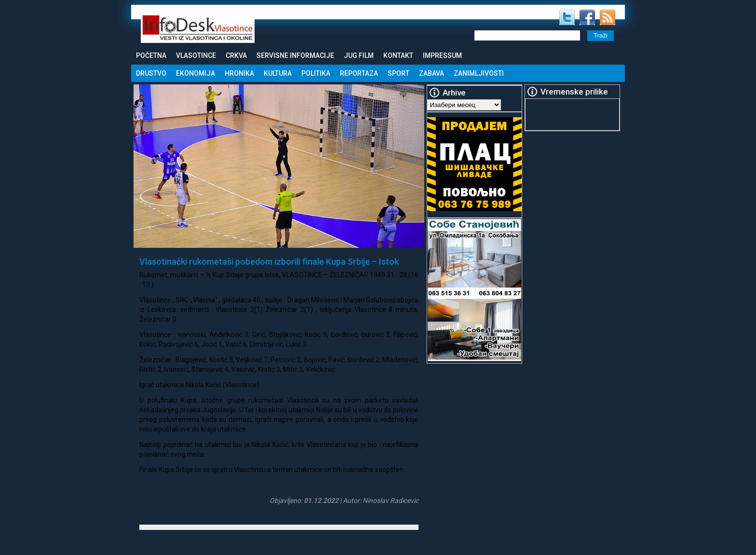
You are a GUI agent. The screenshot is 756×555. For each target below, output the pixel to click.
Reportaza (359, 73)
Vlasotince (196, 55)
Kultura (278, 73)
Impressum (442, 55)
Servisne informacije (295, 55)
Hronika (239, 73)
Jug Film (359, 55)
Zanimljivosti (479, 73)
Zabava (432, 73)
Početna (151, 55)
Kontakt (398, 55)
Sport (398, 73)
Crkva (236, 55)
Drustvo (151, 73)
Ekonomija (196, 73)
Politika (316, 73)
